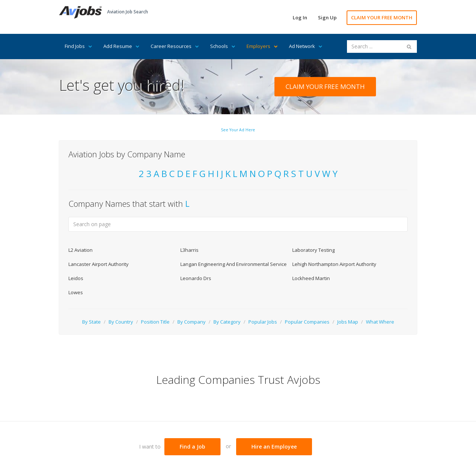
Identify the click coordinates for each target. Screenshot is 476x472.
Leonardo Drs (196, 278)
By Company (192, 322)
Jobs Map (348, 322)
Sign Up (327, 17)
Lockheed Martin (311, 278)
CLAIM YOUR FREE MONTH (382, 17)
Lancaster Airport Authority (99, 264)
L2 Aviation (81, 250)
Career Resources (175, 46)
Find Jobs (78, 46)
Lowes (76, 292)
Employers (262, 46)
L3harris (189, 250)
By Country (121, 322)
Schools (223, 46)
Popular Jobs (263, 322)
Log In (300, 17)
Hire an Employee (274, 447)
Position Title (155, 322)
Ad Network (306, 46)
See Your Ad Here (238, 130)
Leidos (76, 278)
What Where (380, 322)
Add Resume (121, 46)
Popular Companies (307, 322)
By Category (227, 322)
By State (91, 322)
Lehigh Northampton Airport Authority (334, 264)
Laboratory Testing (313, 250)
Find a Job (192, 447)
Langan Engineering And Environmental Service (234, 264)
